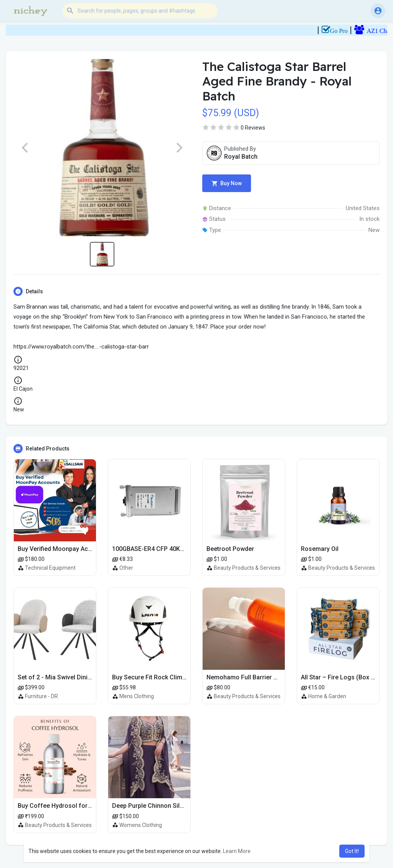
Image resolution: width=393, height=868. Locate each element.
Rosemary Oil (320, 549)
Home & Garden (327, 696)
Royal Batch (241, 157)
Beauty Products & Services (247, 568)
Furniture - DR (41, 696)
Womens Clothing (141, 825)
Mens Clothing (137, 696)
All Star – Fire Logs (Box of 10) (344, 677)
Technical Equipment (50, 568)
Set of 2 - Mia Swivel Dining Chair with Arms (79, 677)
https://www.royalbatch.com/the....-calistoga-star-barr (81, 347)
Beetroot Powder (230, 549)
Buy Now (227, 183)
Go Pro (358, 31)
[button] (140, 11)
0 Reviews (253, 128)
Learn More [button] (237, 851)
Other (126, 568)
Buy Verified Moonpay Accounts (63, 549)
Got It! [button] (352, 851)
